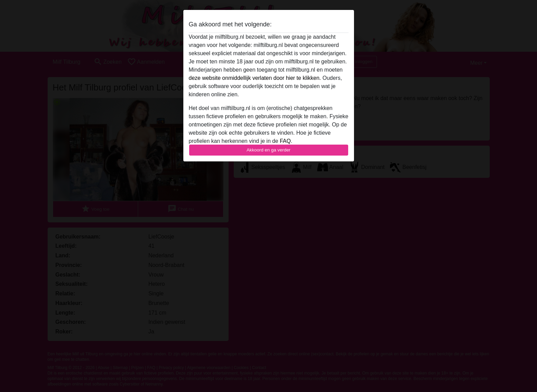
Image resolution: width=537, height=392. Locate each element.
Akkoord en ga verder (268, 150)
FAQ (285, 141)
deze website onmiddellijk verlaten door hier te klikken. (255, 78)
